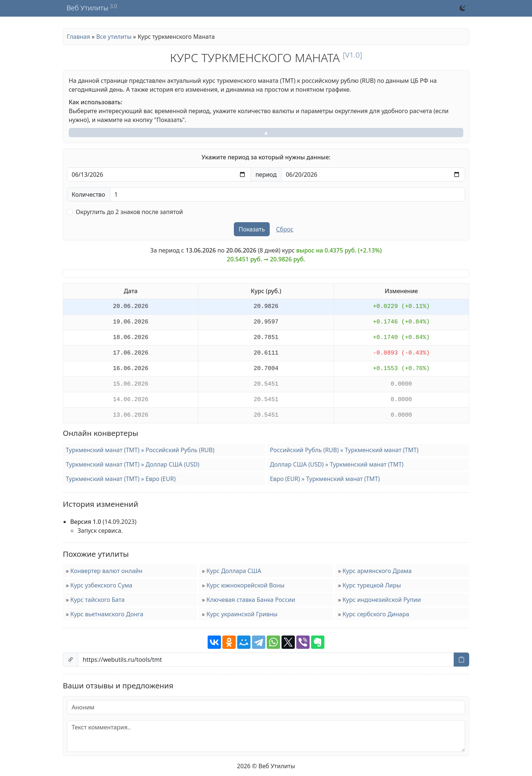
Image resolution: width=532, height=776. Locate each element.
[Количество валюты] (287, 194)
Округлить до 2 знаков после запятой (129, 212)
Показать (252, 229)
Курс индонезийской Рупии (382, 600)
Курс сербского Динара (376, 614)
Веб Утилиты (87, 8)
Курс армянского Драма (377, 571)
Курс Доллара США (234, 571)
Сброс (285, 229)
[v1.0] (352, 55)
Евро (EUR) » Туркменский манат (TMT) (325, 479)
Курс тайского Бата (97, 600)
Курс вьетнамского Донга (107, 614)
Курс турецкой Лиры (372, 585)
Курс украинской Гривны (242, 614)
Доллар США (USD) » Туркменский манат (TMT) (337, 464)
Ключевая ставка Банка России (251, 600)
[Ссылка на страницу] (266, 660)
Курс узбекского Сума (101, 585)
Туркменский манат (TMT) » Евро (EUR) (121, 479)
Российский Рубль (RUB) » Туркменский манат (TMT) (344, 450)
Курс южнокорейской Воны (245, 585)
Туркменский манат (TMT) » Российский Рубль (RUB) (140, 450)
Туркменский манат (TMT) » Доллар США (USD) (133, 464)
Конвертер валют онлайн (106, 571)
